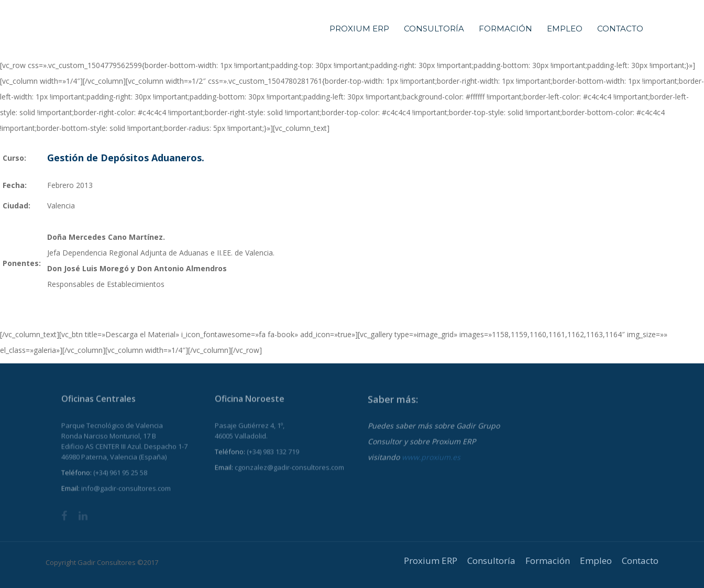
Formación (505, 29)
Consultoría (434, 29)
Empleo (565, 29)
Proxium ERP (359, 29)
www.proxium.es (431, 463)
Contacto (620, 29)
